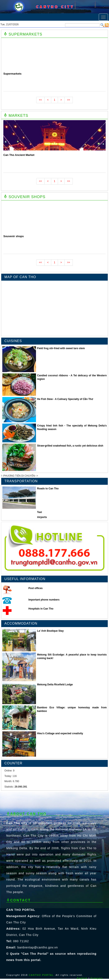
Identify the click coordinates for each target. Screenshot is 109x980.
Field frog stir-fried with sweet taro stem (61, 348)
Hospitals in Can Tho (41, 609)
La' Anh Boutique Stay (50, 631)
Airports (42, 517)
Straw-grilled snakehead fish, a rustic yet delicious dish (70, 446)
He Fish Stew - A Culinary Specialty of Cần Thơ (65, 399)
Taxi (39, 512)
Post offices (36, 588)
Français (97, 978)
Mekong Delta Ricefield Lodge (55, 685)
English (82, 978)
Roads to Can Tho (48, 489)
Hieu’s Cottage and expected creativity (60, 733)
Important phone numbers (44, 600)
